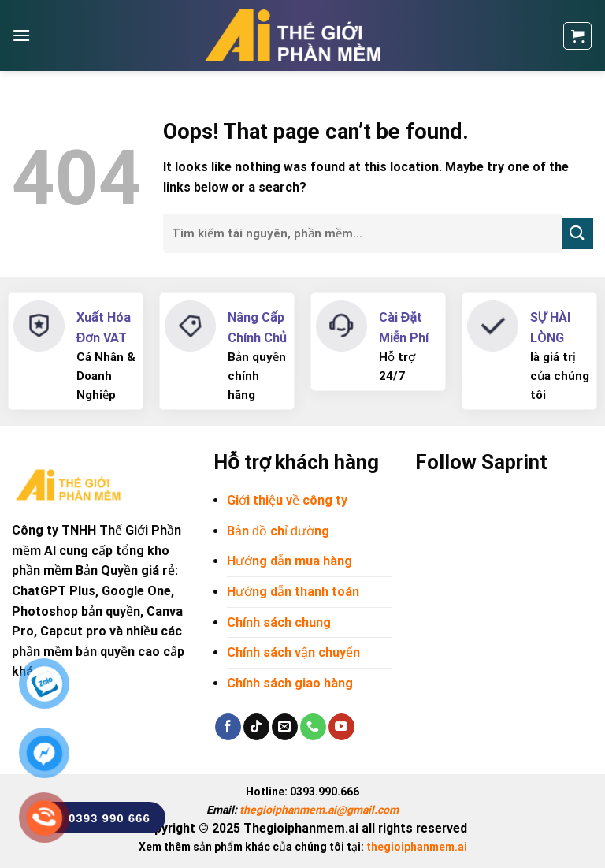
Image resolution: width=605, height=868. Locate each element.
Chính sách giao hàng (290, 683)
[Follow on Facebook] (228, 727)
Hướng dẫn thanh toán (293, 592)
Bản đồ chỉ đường (278, 531)
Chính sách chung (279, 622)
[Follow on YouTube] (341, 727)
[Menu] (21, 35)
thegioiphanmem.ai (417, 847)
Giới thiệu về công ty (287, 500)
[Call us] (313, 727)
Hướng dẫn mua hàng (290, 561)
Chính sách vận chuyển (293, 652)
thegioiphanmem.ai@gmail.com (319, 810)
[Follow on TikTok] (256, 727)
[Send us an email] (285, 727)
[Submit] (577, 233)
